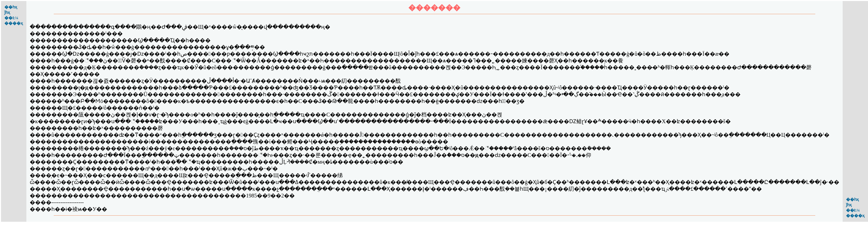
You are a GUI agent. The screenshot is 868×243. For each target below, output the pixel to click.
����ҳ (14, 23)
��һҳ (11, 7)
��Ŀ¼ (11, 18)
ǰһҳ (7, 12)
